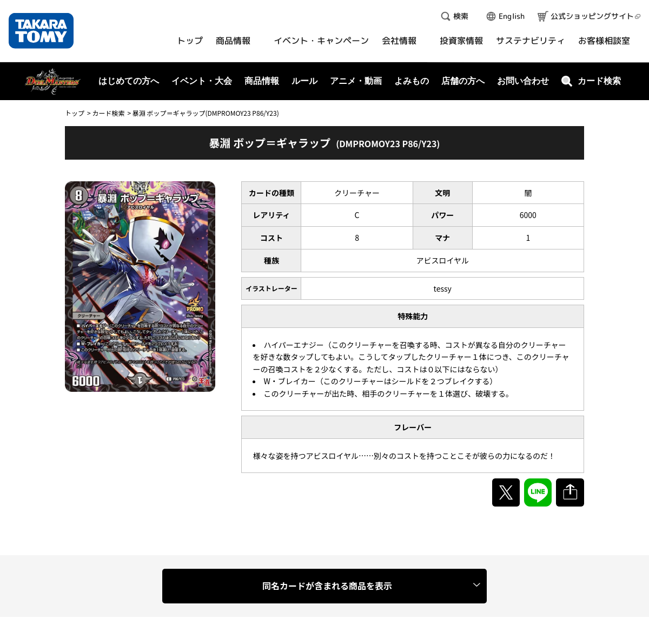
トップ (75, 113)
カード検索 (108, 113)
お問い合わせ (523, 81)
